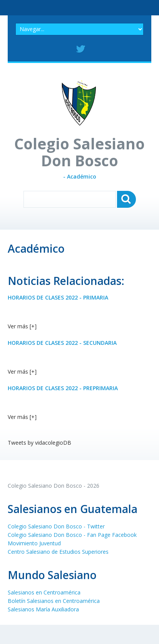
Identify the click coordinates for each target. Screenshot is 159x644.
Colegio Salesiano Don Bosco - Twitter (56, 526)
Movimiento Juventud (34, 543)
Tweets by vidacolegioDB (39, 443)
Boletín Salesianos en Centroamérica (54, 601)
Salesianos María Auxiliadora (43, 609)
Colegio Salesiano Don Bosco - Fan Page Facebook (72, 535)
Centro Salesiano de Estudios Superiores (58, 552)
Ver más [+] (22, 326)
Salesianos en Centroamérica (44, 592)
